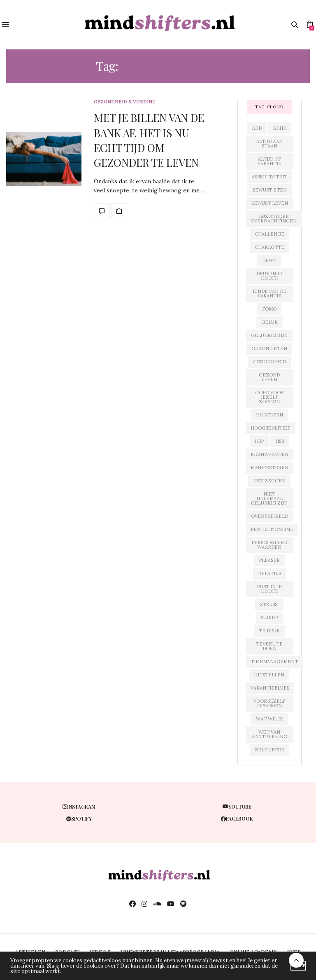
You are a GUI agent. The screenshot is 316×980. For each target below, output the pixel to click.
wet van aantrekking (270, 734)
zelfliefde (270, 750)
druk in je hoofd (269, 276)
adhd (280, 128)
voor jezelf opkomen (270, 703)
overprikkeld (270, 516)
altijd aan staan (270, 144)
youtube (237, 807)
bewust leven (270, 203)
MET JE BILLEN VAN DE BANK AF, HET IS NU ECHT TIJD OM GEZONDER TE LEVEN (149, 140)
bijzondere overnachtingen (274, 219)
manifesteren (270, 468)
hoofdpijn (270, 415)
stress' (269, 604)
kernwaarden (270, 454)
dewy (269, 260)
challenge (270, 234)
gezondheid (270, 362)
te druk (269, 631)
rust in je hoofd (269, 589)
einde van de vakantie (270, 294)
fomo (269, 309)
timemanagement (274, 662)
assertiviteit (270, 177)
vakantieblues (270, 688)
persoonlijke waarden (269, 545)
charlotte (270, 247)
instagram (79, 807)
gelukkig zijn (269, 335)
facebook (237, 819)
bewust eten (270, 190)
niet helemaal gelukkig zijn (269, 498)
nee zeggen (269, 481)
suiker (270, 617)
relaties (270, 573)
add (257, 128)
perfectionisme (272, 529)
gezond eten (269, 348)
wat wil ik (270, 719)
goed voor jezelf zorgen (270, 397)
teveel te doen (269, 646)
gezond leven (269, 377)
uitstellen (269, 675)
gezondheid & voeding (125, 102)
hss (280, 441)
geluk (270, 322)
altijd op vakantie (270, 161)
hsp (259, 441)
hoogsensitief (270, 428)
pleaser (269, 560)
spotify (79, 819)
